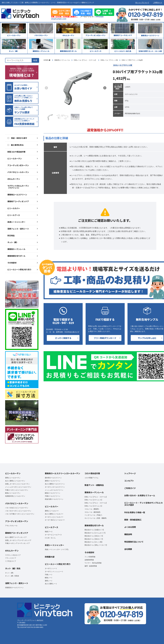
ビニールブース (14, 215)
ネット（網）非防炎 (12, 576)
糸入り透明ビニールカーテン (15, 481)
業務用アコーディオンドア (18, 201)
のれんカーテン (14, 179)
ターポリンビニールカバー (54, 517)
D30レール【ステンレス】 (94, 500)
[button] (105, 88)
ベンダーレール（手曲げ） (94, 515)
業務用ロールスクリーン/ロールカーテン (62, 473)
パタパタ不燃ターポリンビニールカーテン (20, 514)
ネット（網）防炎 (13, 568)
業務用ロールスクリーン (17, 195)
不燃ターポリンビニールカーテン (17, 490)
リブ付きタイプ (11, 561)
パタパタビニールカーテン (18, 172)
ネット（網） (13, 242)
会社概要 (128, 549)
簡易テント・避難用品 (94, 485)
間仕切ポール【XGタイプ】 (94, 536)
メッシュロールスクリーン (54, 490)
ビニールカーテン (15, 159)
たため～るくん (50, 538)
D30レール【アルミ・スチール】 (96, 497)
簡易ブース (49, 532)
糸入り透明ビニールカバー (54, 514)
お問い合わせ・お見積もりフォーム (140, 495)
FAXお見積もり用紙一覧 (135, 512)
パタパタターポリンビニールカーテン (18, 511)
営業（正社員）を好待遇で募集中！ (64, 17)
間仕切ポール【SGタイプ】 (94, 539)
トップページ (130, 473)
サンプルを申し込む (147, 338)
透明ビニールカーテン (13, 478)
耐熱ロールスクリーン (53, 493)
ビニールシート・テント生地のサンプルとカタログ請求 (143, 504)
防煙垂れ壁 (50, 557)
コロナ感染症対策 (92, 473)
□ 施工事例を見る (16, 145)
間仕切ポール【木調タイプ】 (95, 530)
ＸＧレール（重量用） (92, 509)
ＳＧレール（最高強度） (93, 512)
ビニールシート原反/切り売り (19, 269)
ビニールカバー (14, 208)
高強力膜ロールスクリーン (54, 499)
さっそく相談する (63, 338)
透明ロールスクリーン (53, 481)
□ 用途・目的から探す (17, 138)
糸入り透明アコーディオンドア (16, 537)
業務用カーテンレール (16, 249)
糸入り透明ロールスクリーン (55, 484)
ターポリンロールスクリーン (55, 487)
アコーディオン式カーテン (18, 165)
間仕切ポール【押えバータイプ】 (96, 545)
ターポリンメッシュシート (54, 572)
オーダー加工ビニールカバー (55, 520)
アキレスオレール (11, 526)
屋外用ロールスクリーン (53, 478)
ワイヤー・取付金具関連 (93, 563)
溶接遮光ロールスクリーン (14, 588)
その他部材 (12, 263)
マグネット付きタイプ (13, 555)
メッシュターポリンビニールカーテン (18, 487)
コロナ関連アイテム (91, 478)
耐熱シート (49, 578)
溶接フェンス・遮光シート (18, 229)
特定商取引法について (134, 542)
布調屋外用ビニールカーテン (15, 496)
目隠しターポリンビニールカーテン (17, 484)
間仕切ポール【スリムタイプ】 (95, 533)
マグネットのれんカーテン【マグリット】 (18, 187)
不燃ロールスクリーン (53, 496)
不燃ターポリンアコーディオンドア (17, 543)
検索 (35, 60)
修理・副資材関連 (91, 566)
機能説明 (128, 534)
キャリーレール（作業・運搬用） (96, 518)
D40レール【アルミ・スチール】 (96, 503)
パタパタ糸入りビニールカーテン (17, 508)
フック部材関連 (90, 557)
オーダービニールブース (53, 535)
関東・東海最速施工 (133, 520)
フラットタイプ (11, 558)
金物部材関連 (89, 560)
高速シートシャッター (16, 222)
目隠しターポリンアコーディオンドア (18, 540)
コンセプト (129, 481)
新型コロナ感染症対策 (16, 152)
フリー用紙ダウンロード (105, 338)
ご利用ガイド (158, 3)
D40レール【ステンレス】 (94, 506)
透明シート (49, 581)
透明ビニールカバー (52, 511)
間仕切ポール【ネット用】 (94, 542)
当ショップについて (142, 3)
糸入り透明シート (51, 584)
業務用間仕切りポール (16, 256)
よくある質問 (130, 527)
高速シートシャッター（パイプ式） (57, 549)
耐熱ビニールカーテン (13, 493)
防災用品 (11, 235)
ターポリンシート (51, 568)
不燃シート (49, 575)
